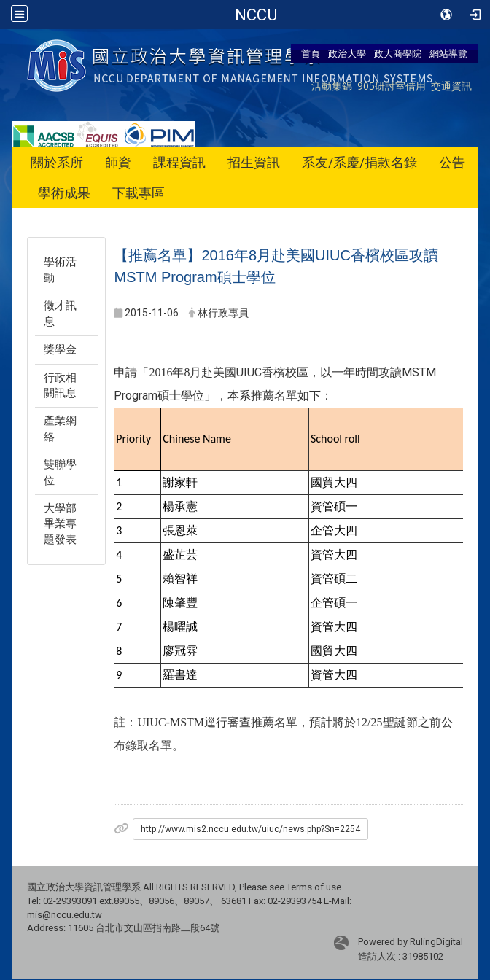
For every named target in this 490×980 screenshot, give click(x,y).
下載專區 (139, 193)
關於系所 (57, 162)
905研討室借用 (392, 86)
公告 (452, 162)
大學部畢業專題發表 (60, 524)
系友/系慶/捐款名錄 (359, 162)
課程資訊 (179, 162)
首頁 (311, 53)
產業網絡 (60, 428)
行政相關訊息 (60, 385)
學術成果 (64, 193)
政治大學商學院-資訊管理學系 (256, 15)
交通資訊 (451, 86)
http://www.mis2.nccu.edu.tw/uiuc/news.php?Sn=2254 (250, 829)
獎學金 (60, 349)
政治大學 (347, 53)
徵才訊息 (60, 313)
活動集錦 (332, 86)
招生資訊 (254, 162)
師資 (118, 162)
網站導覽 (448, 53)
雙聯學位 (60, 472)
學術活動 (60, 269)
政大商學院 (398, 53)
